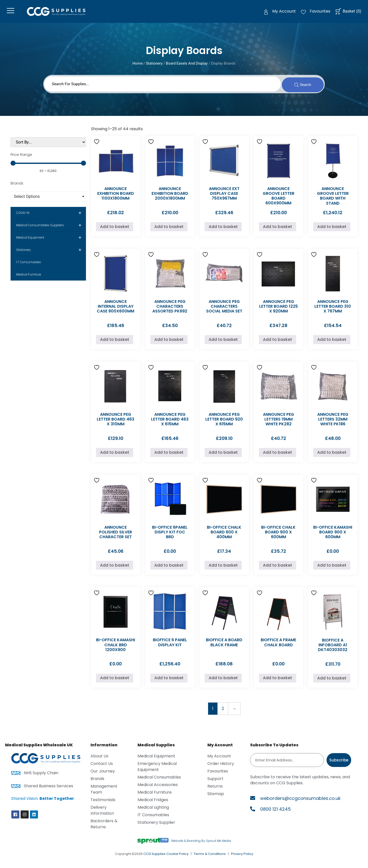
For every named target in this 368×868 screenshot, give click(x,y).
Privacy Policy (242, 857)
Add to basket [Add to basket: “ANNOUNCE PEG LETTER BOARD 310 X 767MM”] (332, 342)
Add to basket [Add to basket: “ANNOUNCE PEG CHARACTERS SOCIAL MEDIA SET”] (223, 342)
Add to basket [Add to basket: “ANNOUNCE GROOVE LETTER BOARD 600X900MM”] (278, 230)
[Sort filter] (48, 145)
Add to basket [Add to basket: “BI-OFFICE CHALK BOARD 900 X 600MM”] (278, 568)
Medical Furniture (29, 278)
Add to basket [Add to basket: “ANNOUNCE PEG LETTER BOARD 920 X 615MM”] (223, 455)
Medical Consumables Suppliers (51, 228)
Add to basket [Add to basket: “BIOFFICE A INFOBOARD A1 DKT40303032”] (332, 681)
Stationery (154, 65)
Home (137, 65)
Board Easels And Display (187, 65)
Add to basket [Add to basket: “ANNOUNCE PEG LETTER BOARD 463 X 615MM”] (169, 455)
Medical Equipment (51, 241)
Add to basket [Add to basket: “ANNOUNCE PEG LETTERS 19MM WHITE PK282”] (278, 455)
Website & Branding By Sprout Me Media (201, 844)
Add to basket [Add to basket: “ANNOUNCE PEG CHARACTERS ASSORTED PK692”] (169, 342)
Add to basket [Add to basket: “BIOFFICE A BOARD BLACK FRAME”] (223, 681)
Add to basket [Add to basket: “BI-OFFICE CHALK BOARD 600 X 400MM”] (223, 568)
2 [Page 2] (223, 712)
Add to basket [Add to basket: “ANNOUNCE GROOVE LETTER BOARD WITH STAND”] (332, 230)
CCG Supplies (154, 857)
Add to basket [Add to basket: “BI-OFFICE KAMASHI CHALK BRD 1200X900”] (115, 681)
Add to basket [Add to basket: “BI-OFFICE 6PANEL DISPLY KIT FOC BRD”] (169, 568)
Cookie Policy (177, 857)
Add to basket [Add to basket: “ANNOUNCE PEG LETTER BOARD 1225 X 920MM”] (278, 342)
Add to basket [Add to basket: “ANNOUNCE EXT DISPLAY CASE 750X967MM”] (223, 230)
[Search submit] (301, 86)
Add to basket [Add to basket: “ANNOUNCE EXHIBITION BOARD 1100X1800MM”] (115, 230)
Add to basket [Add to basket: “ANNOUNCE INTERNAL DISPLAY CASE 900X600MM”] (115, 342)
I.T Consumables (29, 265)
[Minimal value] (48, 166)
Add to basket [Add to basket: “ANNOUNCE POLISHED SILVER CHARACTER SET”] (115, 568)
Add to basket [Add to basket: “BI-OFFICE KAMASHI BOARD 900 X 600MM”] (332, 568)
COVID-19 (51, 216)
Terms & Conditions (210, 857)
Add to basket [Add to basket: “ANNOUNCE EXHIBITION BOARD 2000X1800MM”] (169, 230)
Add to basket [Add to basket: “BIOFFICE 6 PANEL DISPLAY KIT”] (169, 681)
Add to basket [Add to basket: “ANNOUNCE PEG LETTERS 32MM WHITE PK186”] (332, 455)
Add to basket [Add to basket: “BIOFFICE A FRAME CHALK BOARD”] (278, 681)
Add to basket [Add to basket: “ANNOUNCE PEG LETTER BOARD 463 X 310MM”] (115, 455)
